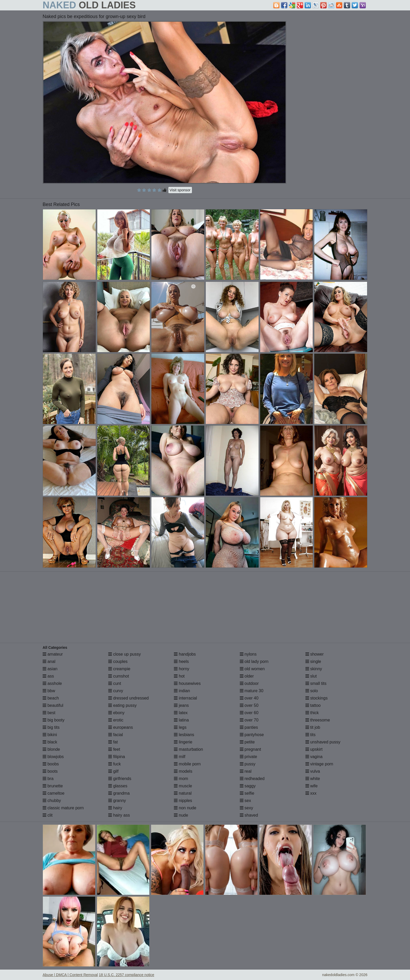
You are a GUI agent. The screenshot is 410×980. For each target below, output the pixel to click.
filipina (117, 757)
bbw (49, 691)
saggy (248, 786)
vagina (314, 757)
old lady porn (254, 661)
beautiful (53, 705)
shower (315, 654)
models (183, 771)
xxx (311, 793)
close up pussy (124, 654)
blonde (51, 749)
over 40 (249, 698)
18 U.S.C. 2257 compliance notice (127, 975)
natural (183, 793)
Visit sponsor (180, 190)
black (50, 742)
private (248, 757)
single (313, 661)
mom (181, 779)
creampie (119, 669)
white (313, 779)
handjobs (185, 654)
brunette (53, 786)
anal (49, 661)
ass (48, 676)
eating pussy (122, 705)
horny (181, 669)
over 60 (249, 713)
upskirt (314, 749)
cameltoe (53, 793)
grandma (119, 793)
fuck (115, 764)
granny (117, 801)
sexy (246, 808)
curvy (116, 691)
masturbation (188, 749)
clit (48, 815)
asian (50, 669)
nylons (248, 654)
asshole (52, 683)
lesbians (184, 735)
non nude (185, 808)
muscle (183, 786)
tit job (313, 727)
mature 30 (252, 691)
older (247, 676)
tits (311, 735)
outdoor (249, 683)
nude (181, 815)
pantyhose (252, 735)
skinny (314, 669)
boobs (51, 764)
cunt (115, 683)
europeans (121, 727)
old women (252, 669)
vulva (313, 771)
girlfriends (120, 779)
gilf (113, 771)
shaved (249, 815)
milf (180, 757)
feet (114, 749)
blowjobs (53, 757)
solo (312, 691)
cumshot (119, 676)
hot (179, 676)
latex (181, 713)
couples (118, 661)
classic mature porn (63, 808)
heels (181, 661)
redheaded (252, 779)
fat (113, 742)
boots (50, 771)
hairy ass (119, 815)
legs (180, 727)
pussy (248, 764)
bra (48, 779)
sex (245, 801)
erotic (116, 720)
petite (247, 742)
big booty (53, 720)
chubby (52, 801)
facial (116, 735)
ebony (116, 713)
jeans (181, 705)
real (246, 771)
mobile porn (187, 764)
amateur (53, 654)
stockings (317, 698)
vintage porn (319, 764)
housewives (187, 683)
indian (182, 691)
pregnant (250, 749)
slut (311, 676)
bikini (50, 735)
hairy (115, 808)
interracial (185, 698)
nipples (183, 801)
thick (312, 713)
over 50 (249, 705)
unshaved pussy (323, 742)
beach (51, 698)
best (49, 713)
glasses (118, 786)
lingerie (183, 742)
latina (181, 720)
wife (312, 786)
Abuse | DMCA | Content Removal (70, 975)
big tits (51, 727)
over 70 (249, 720)
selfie (247, 793)
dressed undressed (129, 698)
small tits (316, 683)
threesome (318, 720)
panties (249, 727)
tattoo (313, 705)
